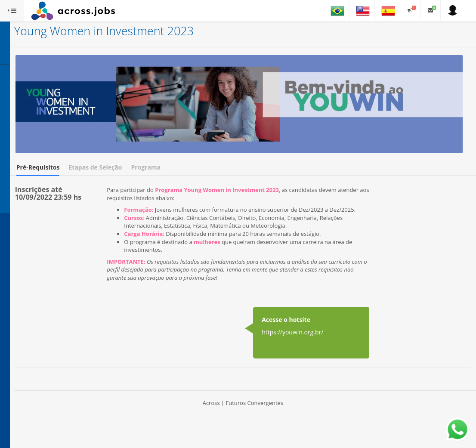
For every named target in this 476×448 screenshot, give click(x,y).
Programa (240, 147)
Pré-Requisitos (131, 147)
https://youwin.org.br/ (316, 344)
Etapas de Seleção (189, 147)
